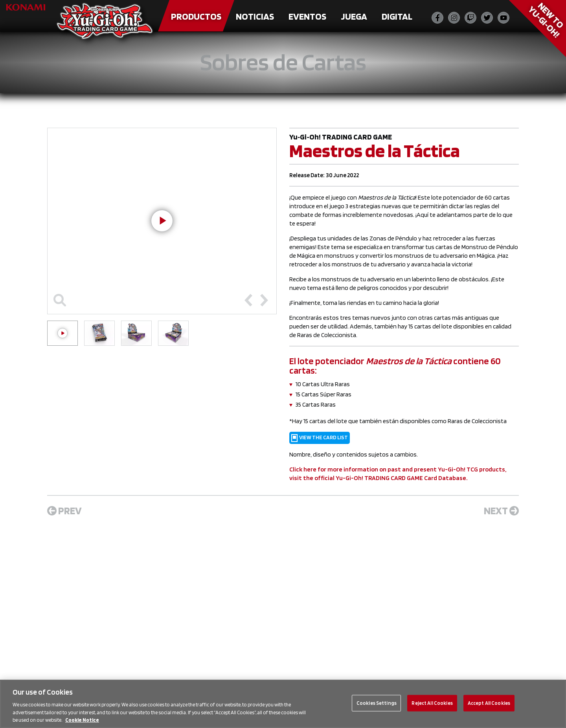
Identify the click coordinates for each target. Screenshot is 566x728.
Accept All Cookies (489, 703)
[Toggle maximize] (60, 300)
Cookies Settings (377, 703)
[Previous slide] (248, 300)
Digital (397, 16)
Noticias (255, 16)
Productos (196, 16)
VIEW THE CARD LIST (320, 438)
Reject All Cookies (432, 703)
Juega (354, 16)
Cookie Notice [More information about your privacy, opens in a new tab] (82, 720)
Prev (64, 510)
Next (501, 510)
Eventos (307, 16)
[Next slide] (264, 300)
